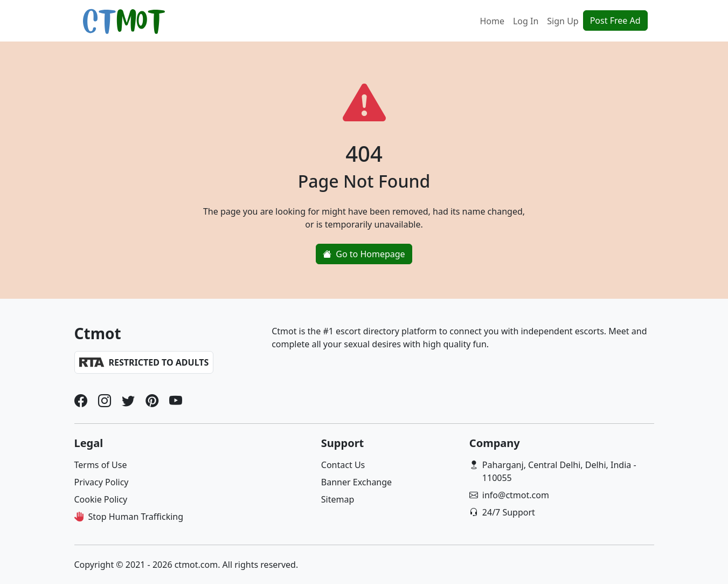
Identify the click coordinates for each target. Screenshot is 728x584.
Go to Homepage (364, 254)
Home (492, 21)
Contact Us (343, 465)
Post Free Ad (615, 20)
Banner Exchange (356, 482)
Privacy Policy (102, 482)
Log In (526, 21)
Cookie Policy (101, 499)
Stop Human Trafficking (136, 517)
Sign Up (563, 21)
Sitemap (338, 499)
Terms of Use (101, 465)
